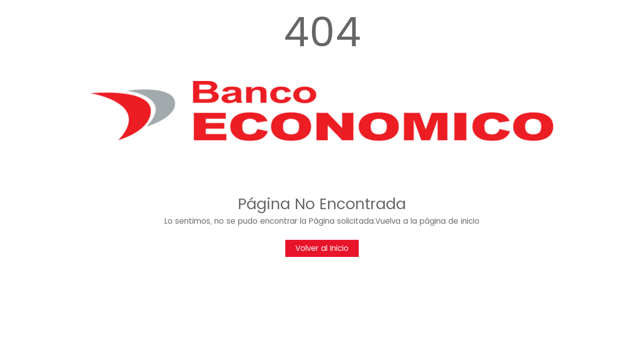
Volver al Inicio (322, 248)
